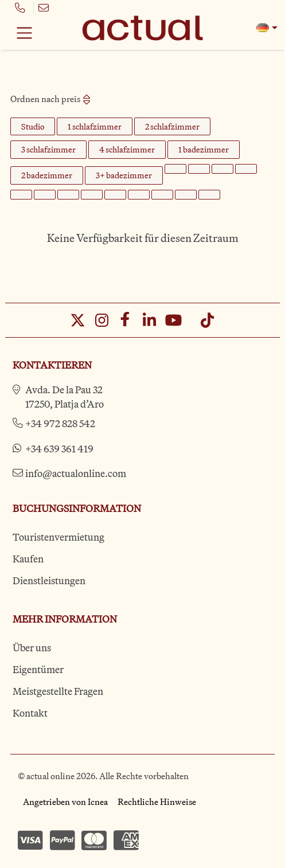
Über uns (32, 648)
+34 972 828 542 (60, 423)
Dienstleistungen (49, 580)
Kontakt (30, 713)
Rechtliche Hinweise (157, 801)
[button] (267, 28)
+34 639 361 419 (59, 449)
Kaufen (28, 559)
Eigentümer (38, 669)
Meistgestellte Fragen (58, 691)
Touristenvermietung (58, 537)
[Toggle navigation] (24, 33)
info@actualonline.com (76, 473)
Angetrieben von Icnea (65, 801)
